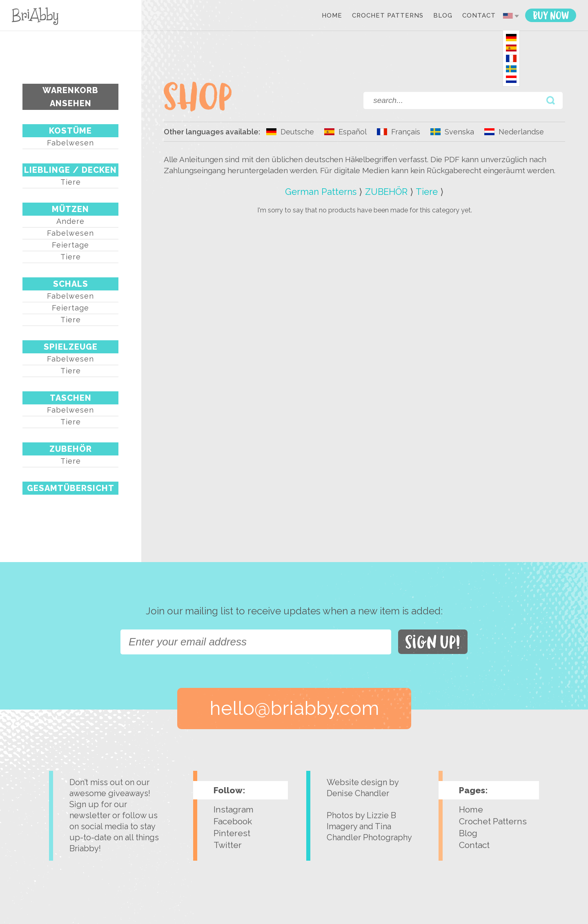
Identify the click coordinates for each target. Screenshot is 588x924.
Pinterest (232, 833)
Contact (479, 16)
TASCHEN (71, 398)
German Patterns (321, 192)
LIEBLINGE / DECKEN (70, 170)
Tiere (71, 182)
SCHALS (71, 284)
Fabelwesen (70, 143)
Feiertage (70, 245)
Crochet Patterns (388, 16)
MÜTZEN (70, 209)
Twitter (228, 845)
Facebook (233, 821)
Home (332, 16)
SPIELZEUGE (71, 347)
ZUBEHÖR (71, 449)
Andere (70, 221)
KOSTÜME (70, 131)
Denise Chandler (358, 793)
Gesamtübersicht (71, 488)
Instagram (234, 809)
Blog (443, 16)
